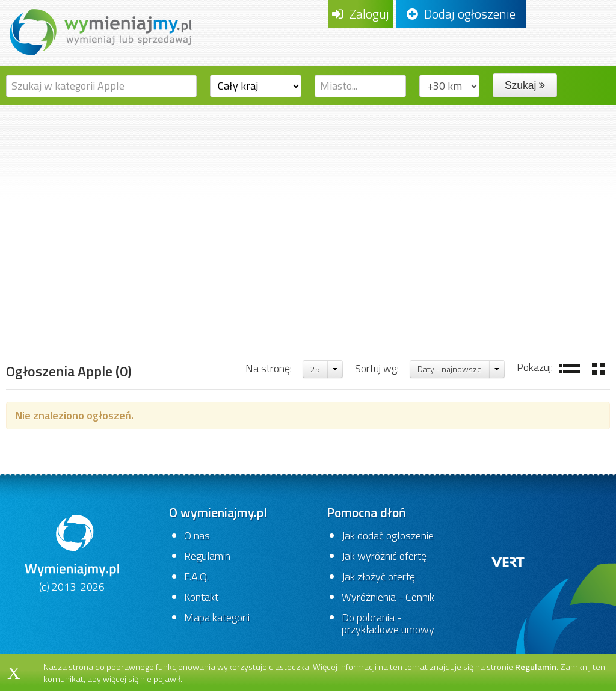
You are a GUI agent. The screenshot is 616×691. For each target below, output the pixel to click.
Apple (374, 317)
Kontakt (201, 597)
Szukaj (525, 85)
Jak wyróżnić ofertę (384, 556)
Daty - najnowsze (450, 369)
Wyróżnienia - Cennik (388, 597)
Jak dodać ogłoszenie (388, 536)
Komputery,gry (129, 317)
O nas (197, 536)
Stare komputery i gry (295, 317)
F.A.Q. (196, 576)
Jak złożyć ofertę (378, 576)
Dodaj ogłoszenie (461, 14)
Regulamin (207, 556)
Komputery (205, 317)
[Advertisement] (308, 195)
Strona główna (46, 317)
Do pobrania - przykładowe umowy (388, 623)
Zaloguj (361, 14)
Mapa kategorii (217, 617)
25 (315, 369)
